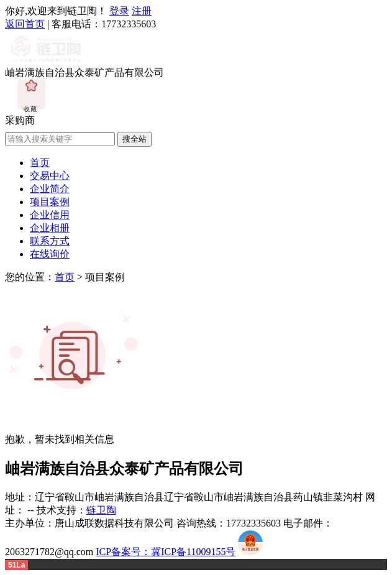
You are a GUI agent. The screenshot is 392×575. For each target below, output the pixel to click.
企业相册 (50, 228)
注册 (142, 11)
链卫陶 (101, 510)
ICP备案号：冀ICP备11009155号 (166, 552)
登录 (119, 11)
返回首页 (25, 24)
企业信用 (50, 215)
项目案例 (50, 202)
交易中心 (50, 176)
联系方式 (50, 241)
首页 (40, 163)
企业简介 (50, 189)
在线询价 (50, 254)
